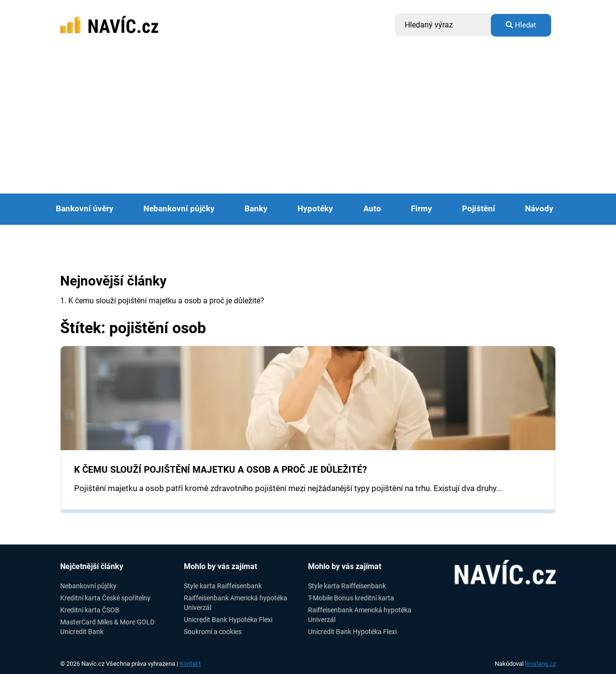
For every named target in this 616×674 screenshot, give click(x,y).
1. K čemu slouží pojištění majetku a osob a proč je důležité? (162, 301)
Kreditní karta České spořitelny (105, 598)
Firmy (422, 209)
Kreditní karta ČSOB (90, 610)
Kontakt (190, 664)
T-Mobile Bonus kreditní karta (351, 598)
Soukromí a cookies (213, 632)
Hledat (521, 25)
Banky (256, 209)
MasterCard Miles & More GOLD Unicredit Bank (107, 627)
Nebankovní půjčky (179, 209)
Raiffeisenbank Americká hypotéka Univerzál (236, 603)
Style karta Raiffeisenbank (223, 586)
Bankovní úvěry (85, 209)
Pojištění (479, 209)
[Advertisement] (308, 121)
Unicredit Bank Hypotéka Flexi (228, 620)
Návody (539, 209)
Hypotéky (315, 209)
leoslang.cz (540, 664)
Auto (372, 209)
